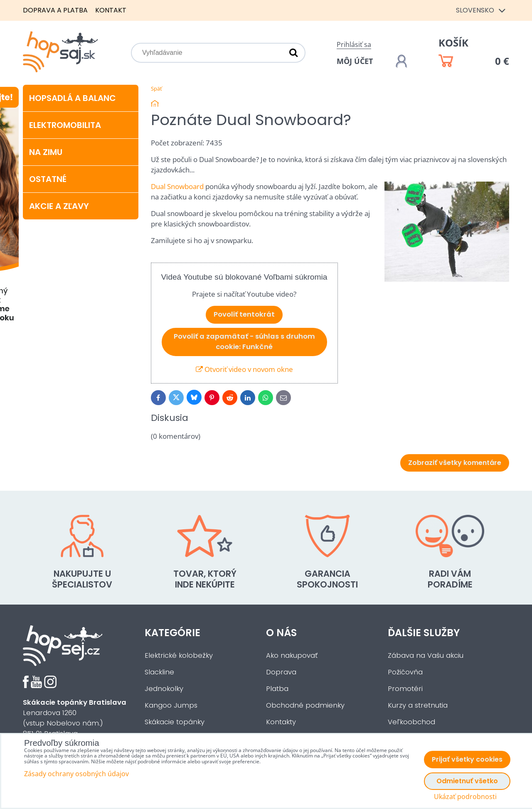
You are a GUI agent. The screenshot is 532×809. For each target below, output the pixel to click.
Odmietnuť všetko (467, 781)
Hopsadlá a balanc (73, 98)
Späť (156, 89)
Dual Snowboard (177, 186)
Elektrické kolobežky (179, 655)
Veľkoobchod (411, 722)
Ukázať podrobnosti (465, 797)
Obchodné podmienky (305, 705)
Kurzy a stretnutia (418, 705)
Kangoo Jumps (171, 705)
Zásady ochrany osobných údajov (76, 774)
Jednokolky (164, 689)
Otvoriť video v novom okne (244, 369)
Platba (277, 689)
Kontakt (111, 10)
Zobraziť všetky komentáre (455, 463)
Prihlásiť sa (354, 44)
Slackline (159, 672)
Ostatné (48, 179)
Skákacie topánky (175, 722)
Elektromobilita (65, 125)
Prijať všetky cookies (467, 759)
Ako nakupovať (292, 655)
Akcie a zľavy (59, 206)
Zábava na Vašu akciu (426, 655)
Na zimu (46, 152)
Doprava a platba (55, 10)
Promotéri (405, 689)
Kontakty (281, 722)
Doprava (281, 672)
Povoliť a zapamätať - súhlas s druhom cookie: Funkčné (244, 342)
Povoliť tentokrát (244, 314)
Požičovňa (405, 672)
